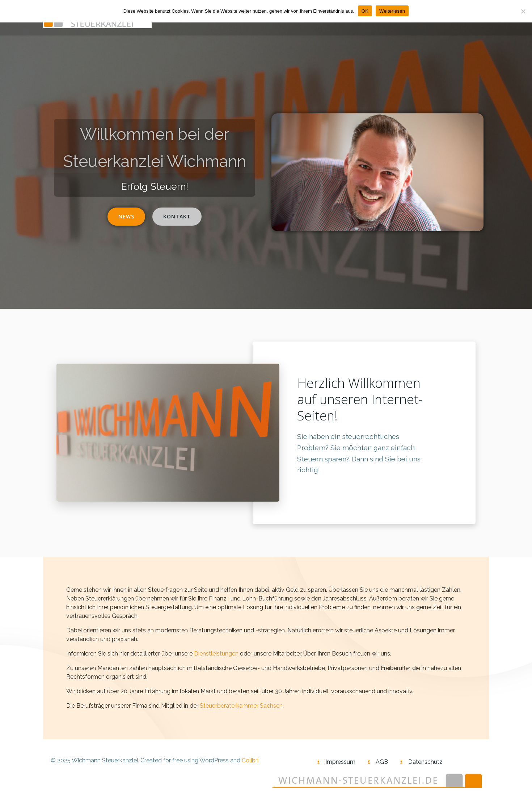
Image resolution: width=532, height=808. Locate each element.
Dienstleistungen (216, 654)
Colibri (250, 760)
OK (365, 11)
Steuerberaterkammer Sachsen (241, 706)
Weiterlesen (392, 11)
